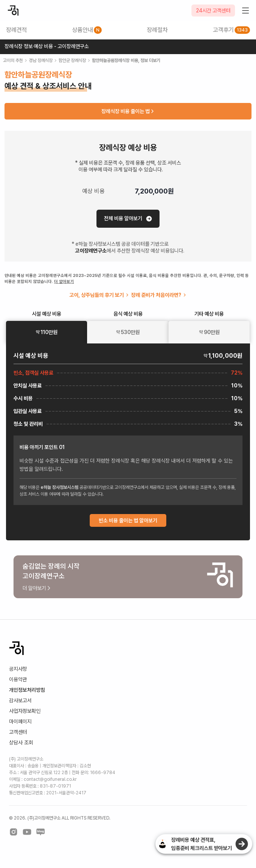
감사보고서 (20, 700)
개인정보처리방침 (27, 690)
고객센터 (18, 732)
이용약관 (18, 679)
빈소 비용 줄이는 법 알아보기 (128, 520)
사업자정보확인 (25, 711)
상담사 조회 (21, 742)
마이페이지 (20, 721)
